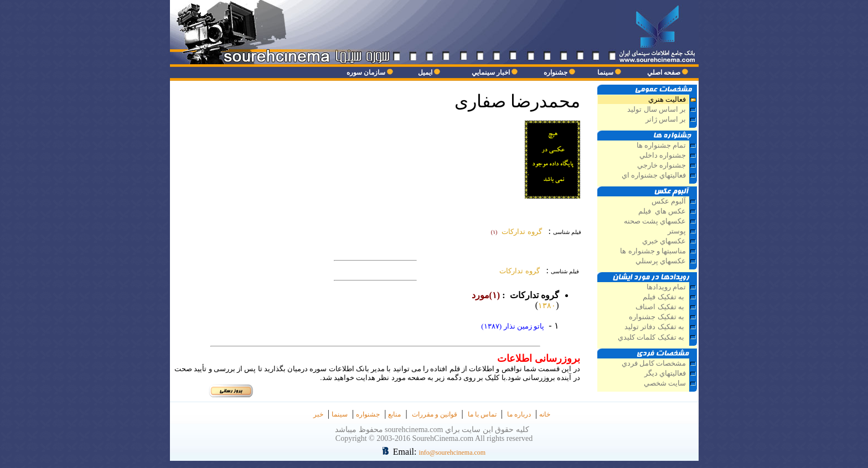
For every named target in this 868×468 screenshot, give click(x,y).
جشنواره (556, 72)
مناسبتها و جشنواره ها (653, 251)
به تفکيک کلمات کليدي (652, 337)
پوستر (677, 231)
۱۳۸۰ (547, 306)
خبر (318, 414)
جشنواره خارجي (662, 165)
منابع (394, 414)
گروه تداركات (518, 271)
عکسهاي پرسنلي (661, 261)
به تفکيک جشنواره (657, 317)
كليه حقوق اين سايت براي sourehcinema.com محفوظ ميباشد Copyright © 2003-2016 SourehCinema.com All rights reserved (434, 434)
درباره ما (519, 414)
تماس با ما (482, 414)
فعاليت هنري (667, 100)
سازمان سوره (366, 72)
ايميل (425, 72)
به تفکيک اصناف (661, 307)
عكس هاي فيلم (662, 211)
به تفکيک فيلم (664, 297)
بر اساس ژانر (665, 119)
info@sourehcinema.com (452, 453)
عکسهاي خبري (664, 241)
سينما (605, 72)
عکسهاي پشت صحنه (655, 221)
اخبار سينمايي (491, 72)
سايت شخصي (665, 383)
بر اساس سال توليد (656, 110)
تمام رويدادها (666, 287)
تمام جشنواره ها (661, 145)
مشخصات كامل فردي (654, 363)
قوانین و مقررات (435, 414)
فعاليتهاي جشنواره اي (654, 175)
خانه (545, 414)
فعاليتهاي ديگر (664, 373)
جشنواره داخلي (663, 155)
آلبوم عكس (669, 201)
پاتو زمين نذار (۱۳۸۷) (513, 326)
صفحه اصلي (664, 72)
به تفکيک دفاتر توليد (655, 327)
